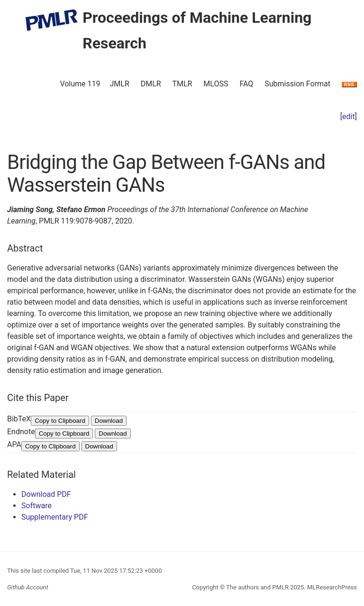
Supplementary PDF (55, 517)
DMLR (151, 84)
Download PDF (46, 494)
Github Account (28, 587)
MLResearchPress (331, 587)
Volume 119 (80, 84)
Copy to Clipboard (60, 421)
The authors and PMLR (257, 587)
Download (109, 421)
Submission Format (297, 84)
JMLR (120, 84)
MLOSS (216, 84)
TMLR (182, 84)
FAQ (246, 84)
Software (36, 506)
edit (349, 117)
